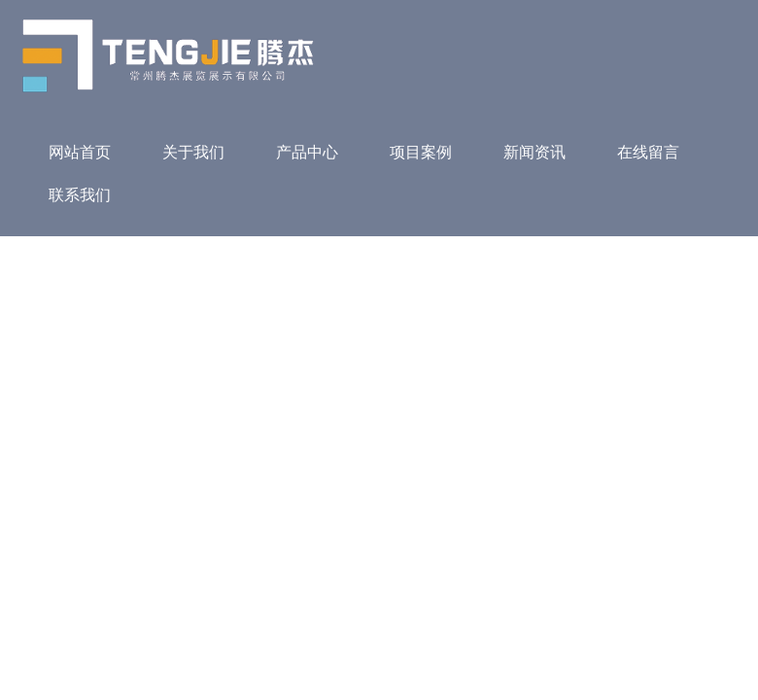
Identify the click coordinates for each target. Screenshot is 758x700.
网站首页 (80, 152)
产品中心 (307, 152)
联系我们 (80, 195)
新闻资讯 (534, 152)
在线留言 (648, 152)
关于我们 (193, 152)
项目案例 (421, 152)
